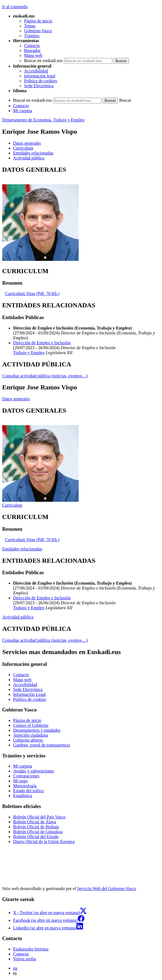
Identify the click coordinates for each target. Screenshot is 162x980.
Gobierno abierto (28, 740)
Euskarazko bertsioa (31, 949)
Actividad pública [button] (29, 158)
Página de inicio (38, 21)
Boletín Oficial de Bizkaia (36, 827)
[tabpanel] (81, 214)
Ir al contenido (15, 7)
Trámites (32, 36)
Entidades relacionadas (22, 549)
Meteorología (25, 786)
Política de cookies (41, 81)
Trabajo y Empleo (29, 353)
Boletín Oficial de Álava (35, 822)
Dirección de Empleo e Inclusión (42, 343)
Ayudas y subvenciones (34, 771)
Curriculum (12, 505)
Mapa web (33, 55)
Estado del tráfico (29, 791)
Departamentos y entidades (37, 730)
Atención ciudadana (31, 735)
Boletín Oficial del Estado (36, 837)
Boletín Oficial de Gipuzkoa (38, 832)
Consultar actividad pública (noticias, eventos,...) (45, 376)
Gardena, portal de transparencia (42, 745)
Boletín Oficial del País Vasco (39, 817)
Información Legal (30, 694)
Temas (30, 26)
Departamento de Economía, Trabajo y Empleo (43, 120)
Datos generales (16, 399)
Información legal (40, 76)
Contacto (32, 46)
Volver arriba (25, 959)
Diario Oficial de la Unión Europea (44, 842)
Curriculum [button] (23, 148)
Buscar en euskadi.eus (43, 61)
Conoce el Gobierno (31, 725)
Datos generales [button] (27, 143)
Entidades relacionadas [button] (33, 153)
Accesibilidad (36, 71)
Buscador (32, 50)
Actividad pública (18, 617)
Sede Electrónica (39, 86)
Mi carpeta (23, 111)
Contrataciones (26, 776)
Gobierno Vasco (38, 31)
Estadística (23, 796)
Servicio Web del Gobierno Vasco (107, 889)
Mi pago (20, 781)
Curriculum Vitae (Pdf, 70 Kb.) (32, 294)
